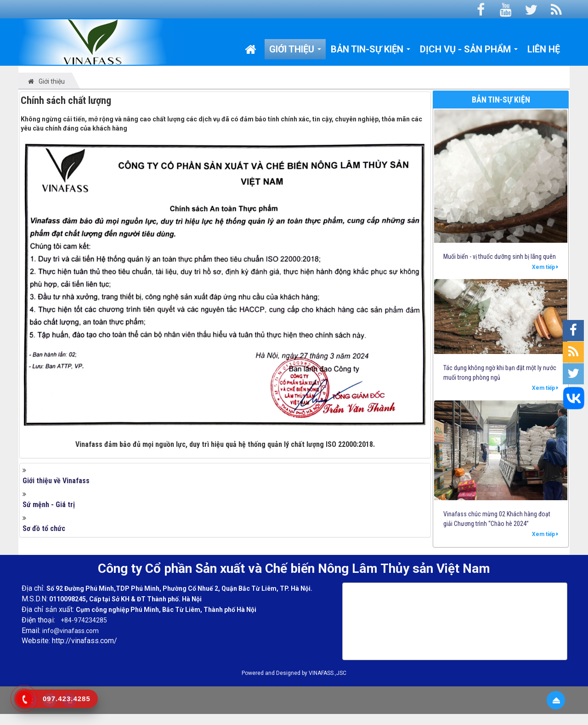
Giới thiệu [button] (295, 51)
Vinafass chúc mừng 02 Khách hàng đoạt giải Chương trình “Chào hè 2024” (497, 519)
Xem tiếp (545, 267)
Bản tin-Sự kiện (501, 100)
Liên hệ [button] (544, 49)
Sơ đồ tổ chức (44, 528)
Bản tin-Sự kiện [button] (371, 51)
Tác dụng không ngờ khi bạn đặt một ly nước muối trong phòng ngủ (500, 373)
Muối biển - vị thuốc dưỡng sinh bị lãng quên (500, 257)
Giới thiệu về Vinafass (56, 481)
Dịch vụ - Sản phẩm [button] (469, 51)
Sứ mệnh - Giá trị (49, 505)
